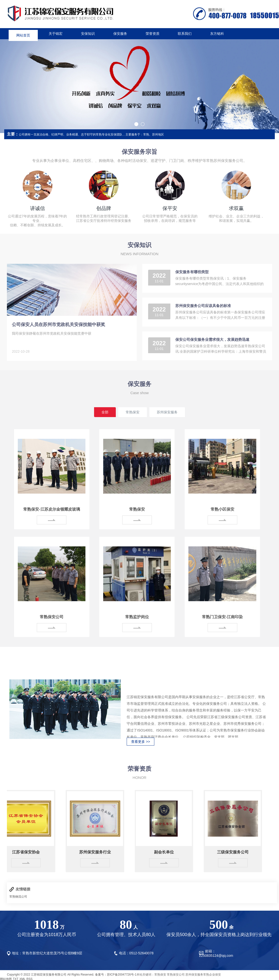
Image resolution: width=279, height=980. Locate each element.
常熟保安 (133, 412)
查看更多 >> (140, 742)
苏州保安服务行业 (96, 852)
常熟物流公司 (18, 897)
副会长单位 (165, 852)
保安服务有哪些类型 (192, 272)
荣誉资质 (153, 34)
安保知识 (88, 34)
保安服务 (120, 34)
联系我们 (185, 34)
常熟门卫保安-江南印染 (222, 617)
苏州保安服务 (167, 412)
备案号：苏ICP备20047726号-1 (116, 975)
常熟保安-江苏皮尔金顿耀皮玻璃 (51, 509)
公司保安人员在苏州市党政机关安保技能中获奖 (59, 325)
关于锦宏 (56, 34)
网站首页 (23, 34)
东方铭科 (217, 34)
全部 (105, 412)
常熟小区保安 (222, 509)
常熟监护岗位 (137, 617)
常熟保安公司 (52, 617)
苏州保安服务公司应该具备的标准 (203, 306)
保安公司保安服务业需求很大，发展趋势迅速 (212, 339)
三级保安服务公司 (234, 852)
